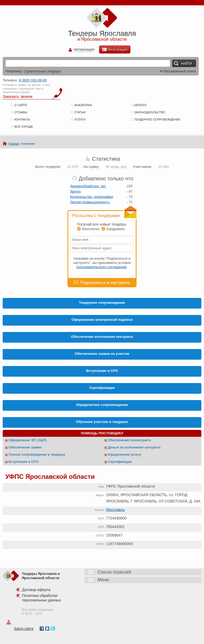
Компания (28, 144)
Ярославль (115, 510)
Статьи (80, 112)
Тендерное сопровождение (157, 119)
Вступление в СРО (102, 371)
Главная (14, 144)
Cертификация (102, 388)
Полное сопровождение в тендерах (37, 454)
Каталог (141, 105)
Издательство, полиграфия (92, 197)
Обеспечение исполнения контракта (102, 337)
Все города (24, 127)
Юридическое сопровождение (102, 405)
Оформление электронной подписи (102, 320)
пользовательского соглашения (102, 267)
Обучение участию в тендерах (102, 422)
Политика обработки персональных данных (41, 598)
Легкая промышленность (90, 202)
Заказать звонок (18, 96)
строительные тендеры (42, 71)
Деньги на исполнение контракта (134, 447)
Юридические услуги (125, 454)
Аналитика (83, 105)
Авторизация (84, 50)
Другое (76, 191)
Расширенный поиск (177, 71)
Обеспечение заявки (25, 447)
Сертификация (120, 462)
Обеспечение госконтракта (129, 440)
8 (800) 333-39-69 (33, 80)
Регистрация (115, 49)
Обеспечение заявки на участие (102, 354)
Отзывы (21, 112)
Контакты (22, 119)
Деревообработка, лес (88, 186)
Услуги (80, 119)
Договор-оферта (36, 590)
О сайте (21, 105)
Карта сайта (24, 628)
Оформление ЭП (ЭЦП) (28, 440)
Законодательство (150, 112)
